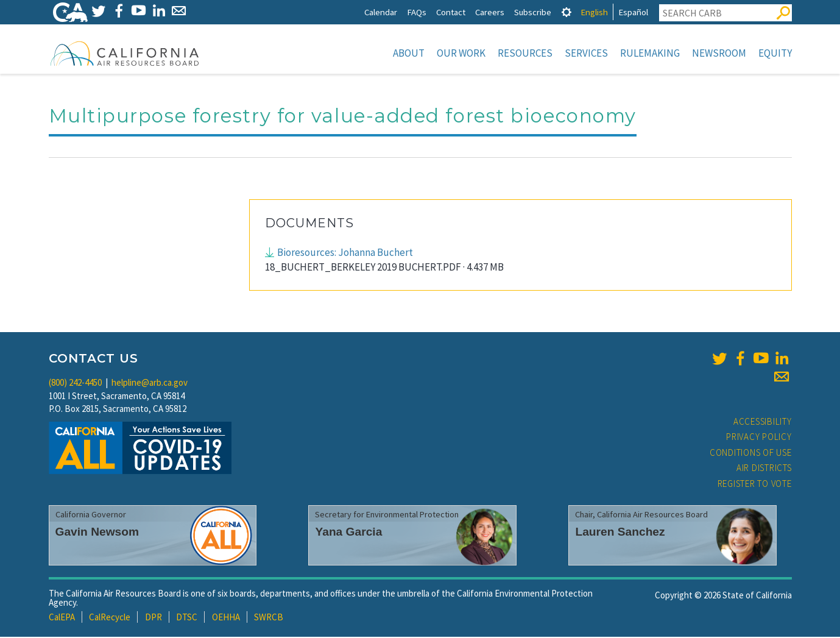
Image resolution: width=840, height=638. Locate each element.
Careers (490, 12)
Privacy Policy (759, 438)
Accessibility (763, 423)
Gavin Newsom (97, 533)
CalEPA (62, 618)
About (409, 53)
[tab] (566, 12)
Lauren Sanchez (620, 533)
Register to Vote (755, 485)
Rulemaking (650, 53)
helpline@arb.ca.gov (150, 384)
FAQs (417, 12)
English (594, 12)
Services (586, 53)
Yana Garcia (348, 533)
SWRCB (269, 618)
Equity (775, 53)
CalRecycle (110, 618)
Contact (451, 12)
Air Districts (764, 469)
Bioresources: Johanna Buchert (345, 253)
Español (633, 12)
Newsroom (719, 53)
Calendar (381, 12)
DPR (154, 618)
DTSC (187, 618)
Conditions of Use (751, 454)
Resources (525, 53)
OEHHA (226, 618)
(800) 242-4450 (75, 384)
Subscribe (533, 12)
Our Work (461, 53)
